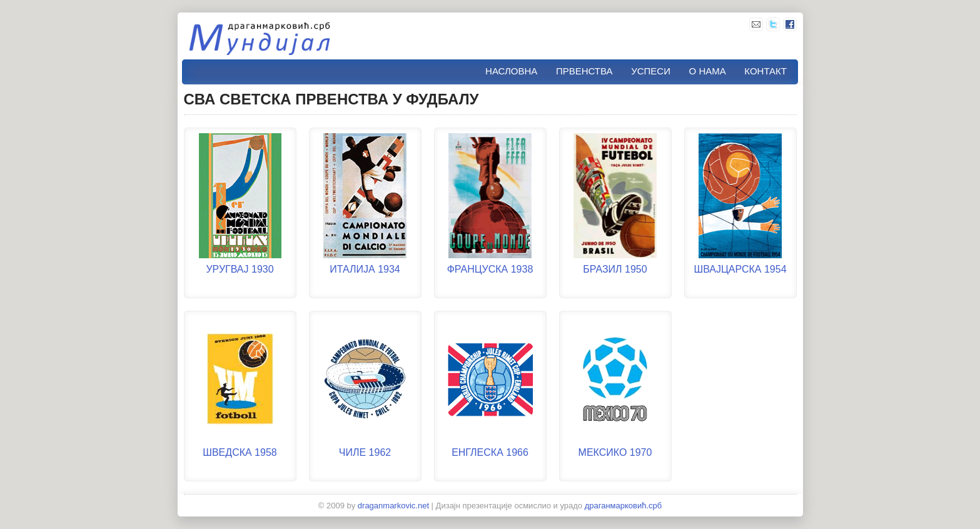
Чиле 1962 (365, 452)
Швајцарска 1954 (740, 269)
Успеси (651, 71)
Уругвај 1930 (240, 269)
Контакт (765, 71)
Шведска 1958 (240, 452)
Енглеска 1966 (490, 452)
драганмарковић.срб (624, 506)
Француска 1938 (490, 269)
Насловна (511, 71)
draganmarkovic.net (393, 506)
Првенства (584, 71)
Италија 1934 (365, 269)
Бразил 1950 (615, 269)
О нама (708, 71)
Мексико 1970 (615, 452)
